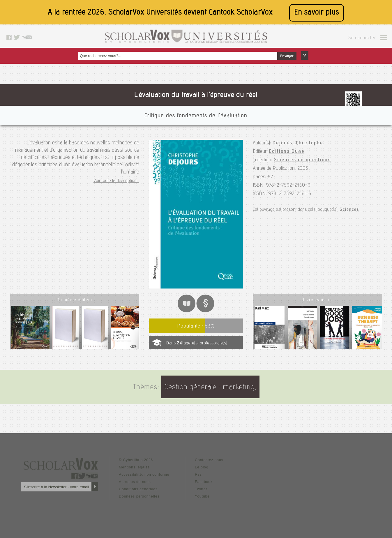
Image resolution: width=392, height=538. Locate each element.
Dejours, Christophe (298, 143)
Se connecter (362, 38)
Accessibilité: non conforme (144, 475)
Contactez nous (209, 460)
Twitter (201, 489)
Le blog (202, 467)
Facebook (204, 482)
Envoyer (287, 56)
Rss (198, 475)
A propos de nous (135, 482)
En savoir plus (317, 13)
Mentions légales (134, 467)
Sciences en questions (302, 160)
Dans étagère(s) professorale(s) (197, 344)
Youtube (202, 496)
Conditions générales (138, 489)
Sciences (349, 210)
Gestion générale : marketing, (210, 388)
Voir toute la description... (116, 181)
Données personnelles (139, 496)
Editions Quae (287, 152)
